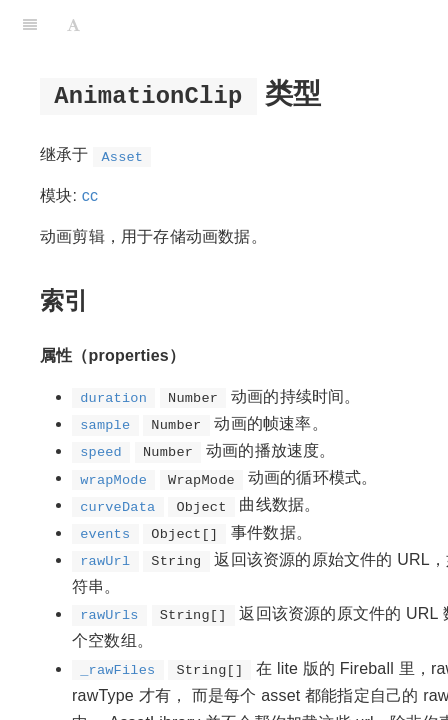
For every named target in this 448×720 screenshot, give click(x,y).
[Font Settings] (73, 25)
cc (90, 195)
